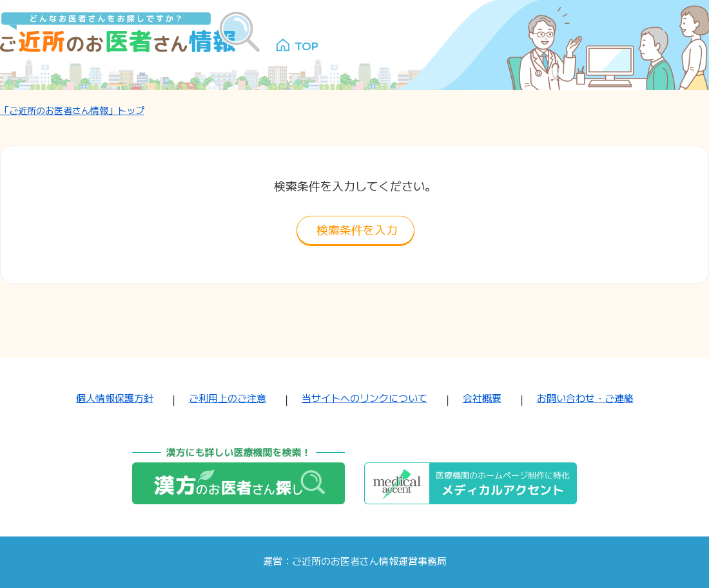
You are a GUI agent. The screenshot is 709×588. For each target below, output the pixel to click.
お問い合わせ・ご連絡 (585, 398)
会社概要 (482, 398)
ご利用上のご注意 (228, 398)
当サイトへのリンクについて (364, 398)
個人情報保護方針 (115, 398)
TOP (306, 45)
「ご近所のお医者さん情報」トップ (72, 110)
